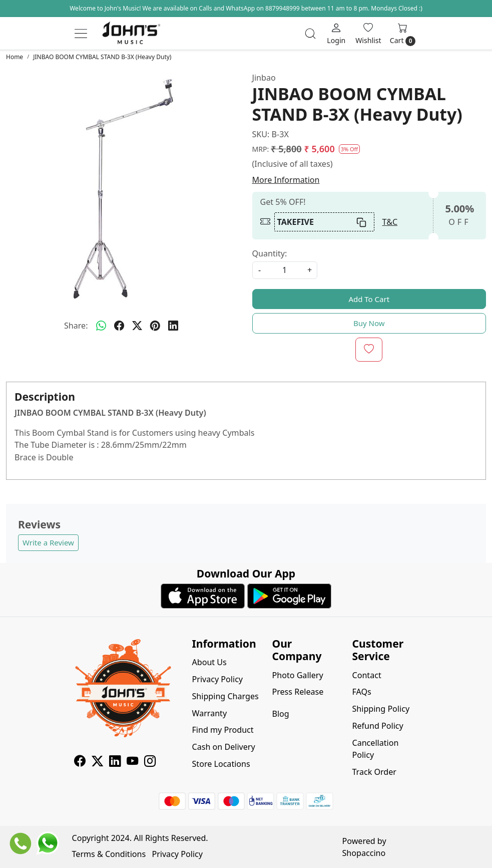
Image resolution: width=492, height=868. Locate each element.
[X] (97, 762)
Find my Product (223, 730)
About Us (209, 662)
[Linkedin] (115, 762)
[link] (310, 33)
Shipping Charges (225, 696)
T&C (390, 222)
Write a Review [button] (48, 542)
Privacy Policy (218, 679)
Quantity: (270, 253)
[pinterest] (155, 326)
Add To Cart (369, 299)
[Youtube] (132, 762)
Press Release (298, 692)
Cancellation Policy (375, 749)
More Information (286, 180)
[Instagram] (150, 762)
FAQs (361, 692)
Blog (280, 714)
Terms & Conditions (109, 854)
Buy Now (369, 323)
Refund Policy (377, 726)
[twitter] (137, 326)
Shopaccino (364, 853)
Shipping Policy (381, 709)
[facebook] (119, 326)
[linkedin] (173, 326)
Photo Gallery (297, 675)
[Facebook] (80, 762)
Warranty (210, 713)
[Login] (336, 33)
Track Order (374, 772)
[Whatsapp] (101, 326)
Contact (366, 675)
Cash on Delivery (224, 747)
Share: (76, 326)
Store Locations (221, 764)
